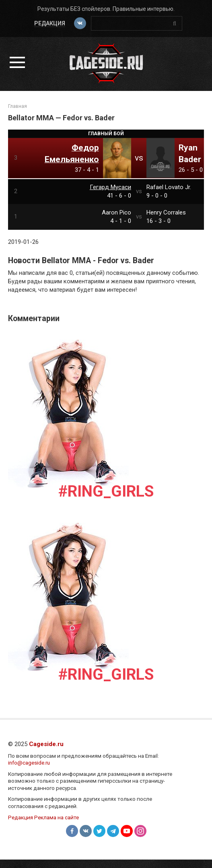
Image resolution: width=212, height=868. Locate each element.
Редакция (50, 23)
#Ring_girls (106, 491)
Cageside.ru (46, 744)
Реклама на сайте (57, 817)
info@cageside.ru (29, 763)
